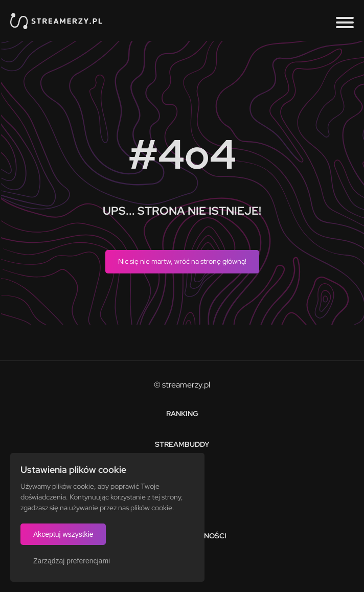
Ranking (182, 414)
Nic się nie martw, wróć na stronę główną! (182, 261)
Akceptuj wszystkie (63, 534)
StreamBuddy (182, 444)
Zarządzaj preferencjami (72, 561)
